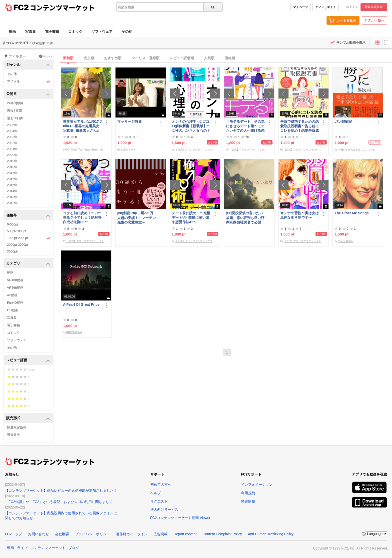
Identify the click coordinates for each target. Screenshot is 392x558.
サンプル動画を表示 (351, 43)
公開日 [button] (28, 94)
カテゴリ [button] (28, 264)
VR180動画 (15, 280)
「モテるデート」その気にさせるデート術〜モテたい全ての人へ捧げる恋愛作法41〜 (245, 126)
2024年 (12, 131)
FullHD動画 (15, 303)
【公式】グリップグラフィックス (194, 150)
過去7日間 (14, 111)
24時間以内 (15, 103)
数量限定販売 (17, 427)
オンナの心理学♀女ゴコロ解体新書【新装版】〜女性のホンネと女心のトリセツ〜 (191, 126)
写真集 (30, 31)
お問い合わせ (38, 534)
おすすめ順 (113, 58)
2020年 (12, 155)
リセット (46, 56)
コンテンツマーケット (62, 7)
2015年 (12, 185)
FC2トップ (13, 534)
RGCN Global (346, 241)
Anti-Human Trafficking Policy (271, 534)
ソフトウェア (102, 31)
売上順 (89, 58)
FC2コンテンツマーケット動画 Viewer (180, 518)
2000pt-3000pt (17, 245)
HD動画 (13, 310)
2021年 (12, 149)
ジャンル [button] (28, 65)
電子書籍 (52, 31)
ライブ (22, 548)
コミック (75, 31)
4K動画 (12, 295)
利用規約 (248, 493)
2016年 (12, 179)
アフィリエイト (325, 7)
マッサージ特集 (129, 121)
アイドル (29, 82)
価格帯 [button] (28, 216)
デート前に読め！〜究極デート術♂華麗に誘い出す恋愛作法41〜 (191, 217)
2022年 (12, 143)
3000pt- (12, 251)
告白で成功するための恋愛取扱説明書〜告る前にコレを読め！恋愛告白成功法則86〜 (299, 126)
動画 (12, 31)
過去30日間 (15, 118)
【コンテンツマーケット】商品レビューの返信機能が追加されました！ (61, 490)
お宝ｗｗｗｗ (128, 150)
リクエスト (159, 501)
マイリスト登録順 (145, 58)
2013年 (12, 197)
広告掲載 (160, 534)
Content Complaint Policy (222, 534)
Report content (185, 534)
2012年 (12, 203)
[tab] (226, 58)
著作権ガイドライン (132, 534)
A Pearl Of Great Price (81, 304)
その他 (127, 31)
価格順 (230, 58)
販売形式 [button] (28, 418)
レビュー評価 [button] (28, 360)
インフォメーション (257, 484)
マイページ (300, 7)
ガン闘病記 (343, 121)
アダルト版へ (374, 20)
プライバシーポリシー (92, 534)
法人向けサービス (164, 509)
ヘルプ (155, 493)
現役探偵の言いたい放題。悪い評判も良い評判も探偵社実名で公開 (245, 218)
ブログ (74, 548)
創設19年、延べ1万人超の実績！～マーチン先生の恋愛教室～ (136, 218)
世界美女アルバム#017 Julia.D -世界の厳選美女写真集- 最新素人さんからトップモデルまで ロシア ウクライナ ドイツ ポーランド (82, 126)
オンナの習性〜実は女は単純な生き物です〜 (299, 215)
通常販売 (13, 435)
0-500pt (12, 224)
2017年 (12, 173)
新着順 (68, 58)
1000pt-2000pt (29, 238)
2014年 (12, 191)
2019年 (12, 161)
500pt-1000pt (17, 231)
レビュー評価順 (182, 58)
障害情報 (248, 501)
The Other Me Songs (351, 213)
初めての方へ (161, 484)
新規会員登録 (374, 7)
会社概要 (62, 534)
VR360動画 (15, 288)
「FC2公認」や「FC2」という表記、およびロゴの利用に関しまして (59, 502)
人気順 (209, 58)
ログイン (352, 7)
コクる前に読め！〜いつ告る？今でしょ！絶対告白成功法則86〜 (82, 217)
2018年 (12, 167)
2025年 (12, 125)
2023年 (12, 137)
